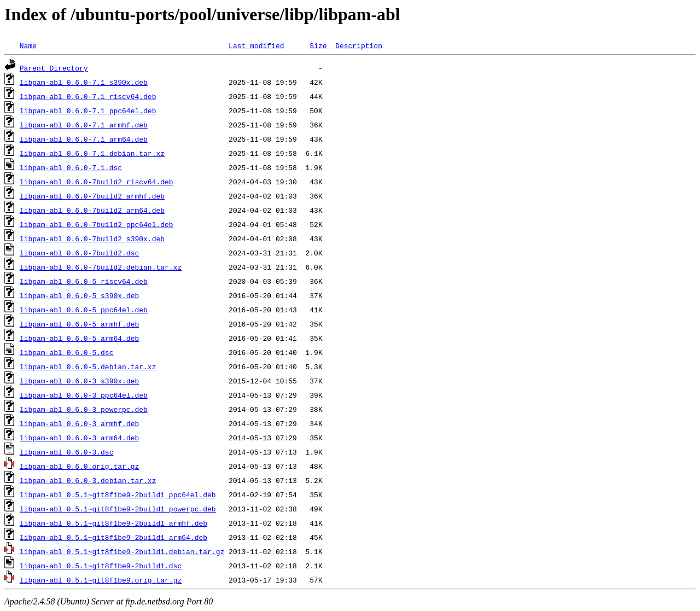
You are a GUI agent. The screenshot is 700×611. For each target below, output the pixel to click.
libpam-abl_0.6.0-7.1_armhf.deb (84, 125)
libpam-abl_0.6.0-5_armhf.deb (79, 324)
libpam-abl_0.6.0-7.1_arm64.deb (84, 139)
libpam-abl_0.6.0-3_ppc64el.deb (84, 395)
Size (318, 45)
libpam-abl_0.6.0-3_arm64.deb (79, 438)
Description (359, 45)
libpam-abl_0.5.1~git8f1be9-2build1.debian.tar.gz (122, 551)
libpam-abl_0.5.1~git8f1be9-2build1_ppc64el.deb (118, 494)
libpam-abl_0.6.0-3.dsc (67, 452)
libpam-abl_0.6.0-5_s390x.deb (79, 295)
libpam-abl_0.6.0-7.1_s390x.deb (84, 82)
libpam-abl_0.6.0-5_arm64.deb (79, 338)
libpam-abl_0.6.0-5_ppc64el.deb (84, 310)
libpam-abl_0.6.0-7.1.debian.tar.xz (92, 153)
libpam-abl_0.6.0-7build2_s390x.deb (92, 238)
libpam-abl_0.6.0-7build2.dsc (79, 253)
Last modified (256, 45)
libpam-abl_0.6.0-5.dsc (67, 352)
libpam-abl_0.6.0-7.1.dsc (71, 167)
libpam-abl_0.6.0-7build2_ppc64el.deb (97, 224)
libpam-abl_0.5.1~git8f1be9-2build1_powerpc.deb (118, 509)
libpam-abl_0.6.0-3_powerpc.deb (84, 409)
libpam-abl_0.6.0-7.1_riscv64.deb (88, 96)
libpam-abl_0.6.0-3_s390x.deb (79, 381)
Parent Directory (54, 68)
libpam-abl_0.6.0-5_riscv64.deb (84, 281)
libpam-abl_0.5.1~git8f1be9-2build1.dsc (101, 566)
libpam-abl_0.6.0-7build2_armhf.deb (92, 196)
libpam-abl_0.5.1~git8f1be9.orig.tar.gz (101, 580)
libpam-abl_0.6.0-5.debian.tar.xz (88, 366)
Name (28, 45)
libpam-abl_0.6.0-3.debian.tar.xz (88, 480)
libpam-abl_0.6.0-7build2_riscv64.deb (97, 182)
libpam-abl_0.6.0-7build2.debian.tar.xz (101, 267)
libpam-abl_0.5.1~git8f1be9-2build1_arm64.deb (113, 537)
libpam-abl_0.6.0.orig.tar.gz (79, 466)
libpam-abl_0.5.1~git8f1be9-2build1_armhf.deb (113, 523)
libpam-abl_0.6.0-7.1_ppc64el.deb (88, 110)
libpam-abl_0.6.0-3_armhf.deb (79, 423)
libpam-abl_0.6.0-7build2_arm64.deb (92, 210)
